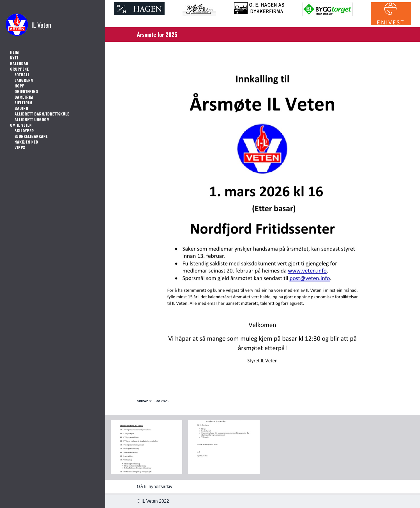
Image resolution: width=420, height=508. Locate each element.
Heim (15, 52)
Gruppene (19, 69)
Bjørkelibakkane (31, 136)
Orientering (26, 91)
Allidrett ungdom (32, 119)
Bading (21, 108)
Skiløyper (24, 131)
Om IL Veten (21, 125)
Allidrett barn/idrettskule (42, 114)
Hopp (20, 86)
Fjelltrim (23, 103)
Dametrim (24, 97)
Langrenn (24, 80)
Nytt (14, 58)
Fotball (22, 75)
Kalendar (19, 63)
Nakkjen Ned (26, 142)
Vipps (20, 147)
